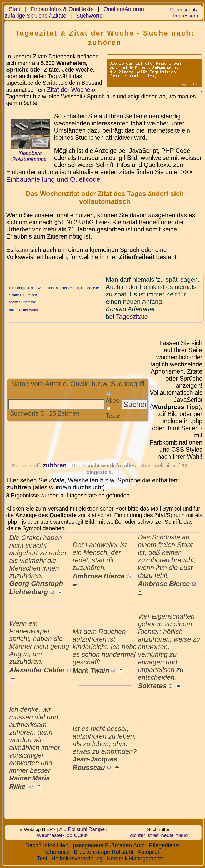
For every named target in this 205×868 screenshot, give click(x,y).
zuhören (55, 465)
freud (182, 835)
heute (167, 835)
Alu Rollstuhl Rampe (82, 829)
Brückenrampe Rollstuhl (103, 852)
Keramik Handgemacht (136, 859)
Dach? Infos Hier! (47, 845)
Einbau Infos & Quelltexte (62, 9)
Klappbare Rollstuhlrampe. (30, 156)
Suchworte (89, 16)
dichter (138, 835)
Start (15, 9)
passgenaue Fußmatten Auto (109, 845)
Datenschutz (184, 10)
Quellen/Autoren (124, 9)
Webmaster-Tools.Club (62, 835)
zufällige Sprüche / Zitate (36, 16)
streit (153, 835)
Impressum (186, 16)
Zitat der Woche (69, 90)
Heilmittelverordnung (77, 859)
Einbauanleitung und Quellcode (53, 179)
